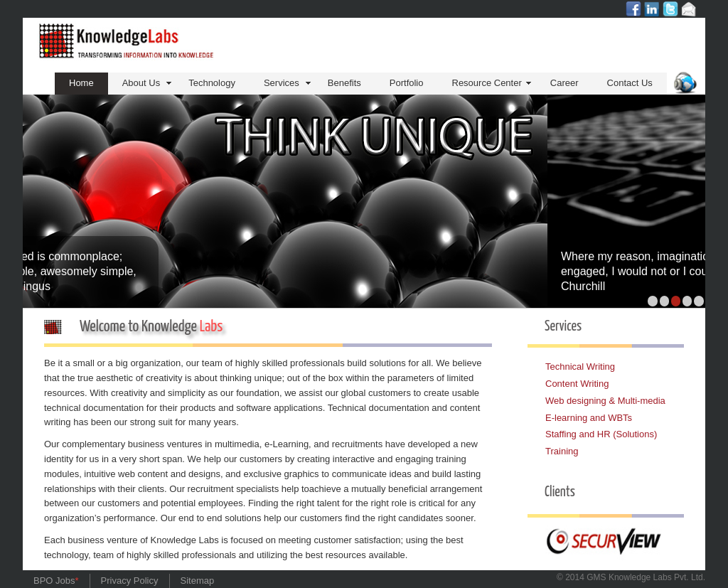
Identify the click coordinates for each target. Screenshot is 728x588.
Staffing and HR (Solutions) (601, 434)
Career (564, 83)
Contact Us (630, 83)
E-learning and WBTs (589, 418)
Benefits (344, 83)
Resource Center (487, 83)
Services (282, 83)
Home (81, 83)
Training (562, 451)
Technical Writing (580, 367)
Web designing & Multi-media (605, 401)
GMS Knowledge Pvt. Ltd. (646, 577)
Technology (212, 83)
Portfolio (407, 83)
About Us (141, 83)
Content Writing (577, 384)
